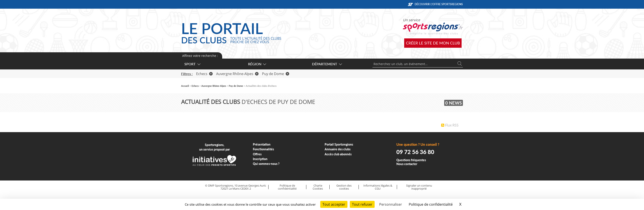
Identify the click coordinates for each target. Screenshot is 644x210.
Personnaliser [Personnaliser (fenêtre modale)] (391, 204)
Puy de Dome (276, 74)
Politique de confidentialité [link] (431, 204)
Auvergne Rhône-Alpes (237, 74)
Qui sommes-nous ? (266, 164)
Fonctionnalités (263, 149)
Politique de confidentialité (287, 187)
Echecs (204, 74)
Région (257, 64)
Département (327, 64)
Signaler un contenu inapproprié (419, 187)
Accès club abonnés (338, 154)
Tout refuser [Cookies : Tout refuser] (362, 204)
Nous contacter (407, 164)
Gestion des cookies (344, 187)
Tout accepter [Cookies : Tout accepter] (334, 204)
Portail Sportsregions (339, 144)
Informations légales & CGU (378, 187)
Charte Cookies (318, 187)
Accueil (185, 86)
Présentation (262, 144)
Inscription (260, 159)
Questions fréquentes (411, 160)
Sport (192, 64)
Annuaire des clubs (338, 149)
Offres (257, 154)
